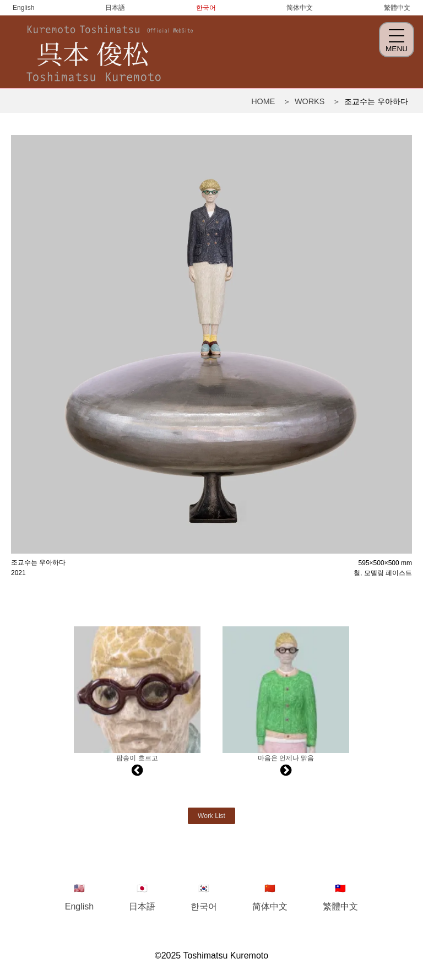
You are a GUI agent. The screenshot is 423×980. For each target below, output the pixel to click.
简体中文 (300, 8)
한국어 (206, 8)
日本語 (115, 8)
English (23, 8)
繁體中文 (397, 8)
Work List (211, 816)
